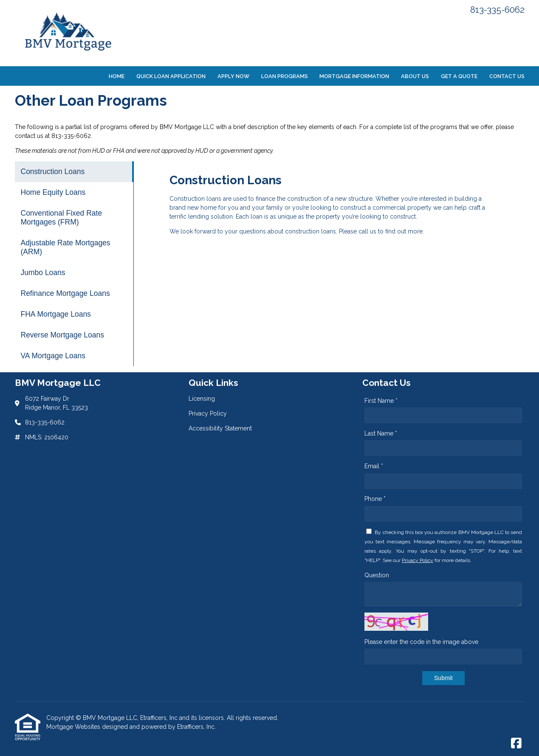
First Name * (381, 401)
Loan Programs (285, 76)
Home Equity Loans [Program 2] (53, 192)
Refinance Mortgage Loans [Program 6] (65, 293)
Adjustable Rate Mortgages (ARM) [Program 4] (66, 247)
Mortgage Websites (74, 727)
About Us (415, 76)
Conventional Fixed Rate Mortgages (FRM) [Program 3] (62, 218)
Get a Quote (459, 76)
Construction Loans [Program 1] (53, 171)
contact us (29, 136)
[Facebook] (516, 744)
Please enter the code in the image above (421, 642)
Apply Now (233, 76)
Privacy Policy (418, 560)
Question (377, 575)
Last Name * (381, 433)
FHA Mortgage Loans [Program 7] (56, 314)
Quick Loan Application (171, 76)
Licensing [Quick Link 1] (202, 399)
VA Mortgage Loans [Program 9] (53, 356)
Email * (374, 466)
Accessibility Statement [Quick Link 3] (220, 428)
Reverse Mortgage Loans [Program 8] (63, 335)
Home (117, 76)
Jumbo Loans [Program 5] (43, 273)
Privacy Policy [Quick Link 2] (208, 413)
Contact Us (507, 76)
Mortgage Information (354, 76)
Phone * (375, 499)
